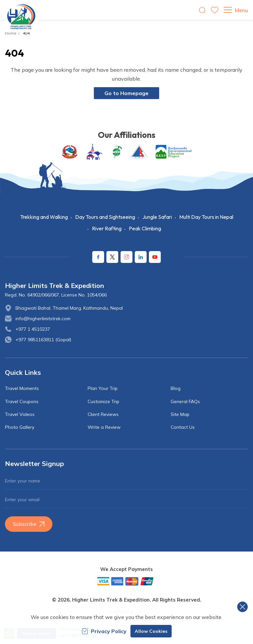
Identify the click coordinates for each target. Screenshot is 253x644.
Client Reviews (103, 414)
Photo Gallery (20, 427)
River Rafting (107, 228)
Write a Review (104, 427)
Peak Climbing (145, 228)
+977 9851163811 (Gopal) (43, 340)
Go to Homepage (126, 93)
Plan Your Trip (103, 388)
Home (11, 33)
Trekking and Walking (44, 217)
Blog (176, 388)
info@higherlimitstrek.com (43, 319)
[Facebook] (98, 257)
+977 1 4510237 (33, 329)
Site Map (180, 414)
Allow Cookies (151, 631)
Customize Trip (103, 401)
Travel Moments (22, 388)
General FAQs (185, 401)
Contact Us (183, 427)
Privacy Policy (104, 631)
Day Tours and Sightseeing (105, 217)
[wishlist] (215, 10)
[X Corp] (112, 257)
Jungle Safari (157, 217)
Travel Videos (20, 414)
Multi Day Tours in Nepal (206, 217)
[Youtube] (155, 257)
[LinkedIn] (141, 257)
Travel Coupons (22, 401)
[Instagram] (126, 257)
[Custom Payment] (126, 581)
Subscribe (29, 524)
